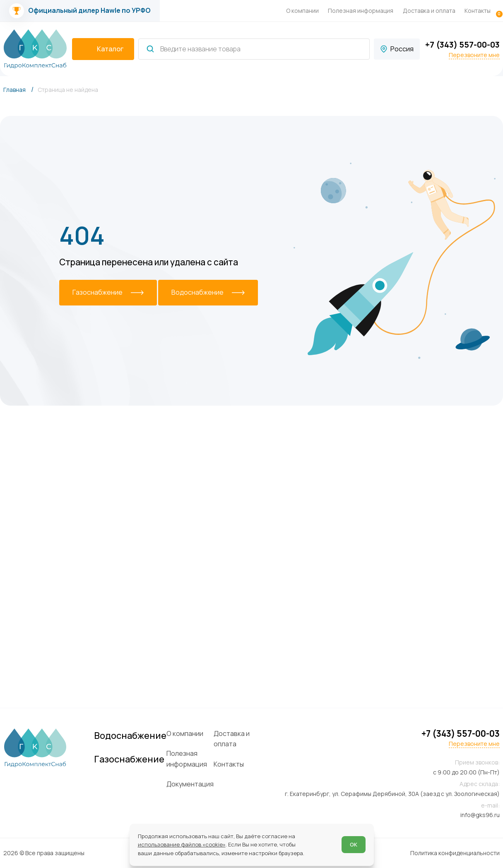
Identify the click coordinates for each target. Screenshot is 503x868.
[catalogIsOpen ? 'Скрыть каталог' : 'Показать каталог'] (103, 49)
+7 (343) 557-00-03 (462, 44)
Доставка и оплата (429, 11)
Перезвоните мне (474, 55)
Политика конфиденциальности (455, 853)
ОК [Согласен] (354, 844)
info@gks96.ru (480, 815)
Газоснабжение (129, 759)
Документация (190, 784)
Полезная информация (361, 11)
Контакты (478, 11)
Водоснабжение (130, 736)
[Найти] (150, 49)
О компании (302, 11)
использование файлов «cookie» (182, 844)
